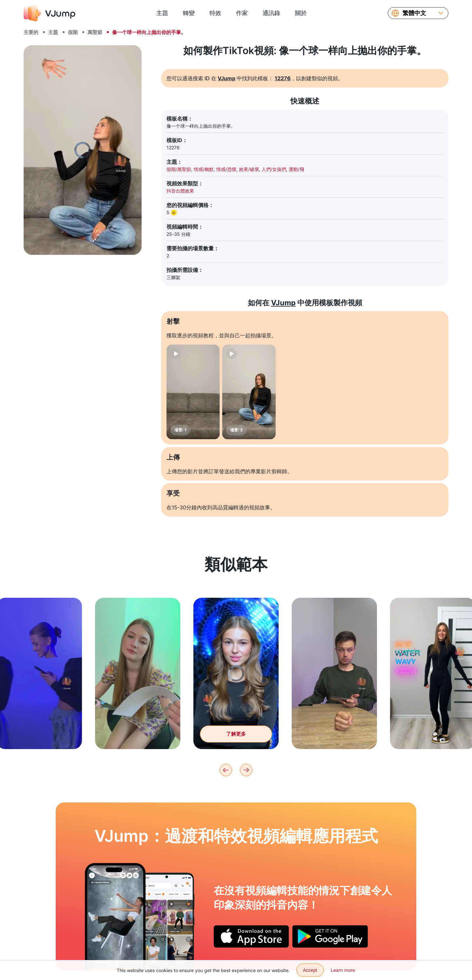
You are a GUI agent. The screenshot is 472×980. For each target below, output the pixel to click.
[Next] (246, 770)
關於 (301, 13)
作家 (242, 13)
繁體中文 (414, 13)
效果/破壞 (249, 169)
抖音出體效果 (180, 191)
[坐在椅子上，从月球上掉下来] (115, 917)
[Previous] (226, 770)
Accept (310, 970)
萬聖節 (95, 32)
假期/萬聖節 (179, 169)
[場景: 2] (249, 392)
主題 (162, 13)
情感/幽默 (204, 169)
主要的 (31, 32)
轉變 (189, 13)
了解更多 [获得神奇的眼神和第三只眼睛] (236, 746)
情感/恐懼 (226, 169)
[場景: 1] (193, 392)
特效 (215, 13)
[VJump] (49, 13)
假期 (73, 32)
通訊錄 (271, 13)
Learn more (343, 970)
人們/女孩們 (274, 169)
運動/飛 (296, 169)
